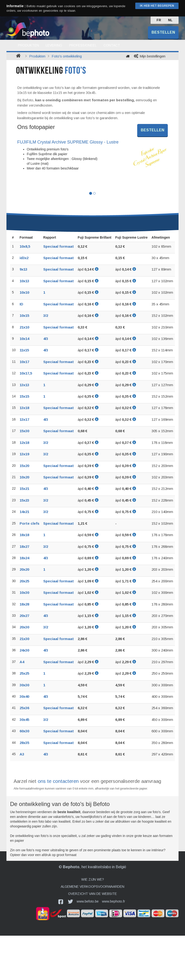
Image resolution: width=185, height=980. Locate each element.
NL (170, 20)
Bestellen (163, 32)
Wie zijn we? (93, 879)
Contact (112, 45)
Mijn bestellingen (152, 56)
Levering (54, 45)
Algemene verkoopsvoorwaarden (92, 887)
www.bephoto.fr (114, 901)
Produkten (28, 45)
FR (159, 20)
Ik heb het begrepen (157, 6)
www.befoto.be (88, 901)
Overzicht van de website (92, 894)
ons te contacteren (58, 781)
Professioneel (83, 45)
